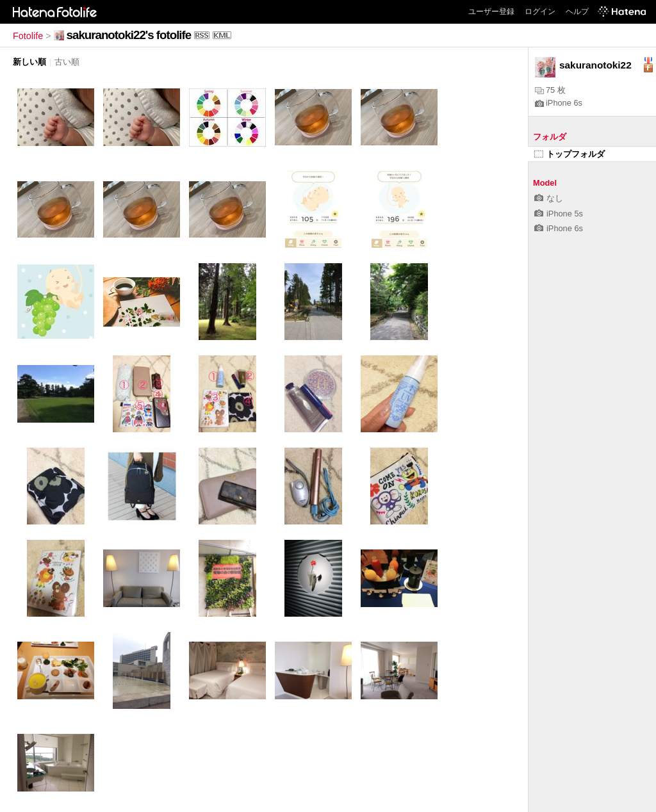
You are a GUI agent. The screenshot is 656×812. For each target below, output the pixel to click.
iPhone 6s (559, 103)
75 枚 (550, 90)
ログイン (540, 12)
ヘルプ (577, 12)
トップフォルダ (570, 154)
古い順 (67, 62)
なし (549, 198)
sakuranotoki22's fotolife (129, 35)
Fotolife (28, 36)
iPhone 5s (559, 214)
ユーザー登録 (491, 12)
